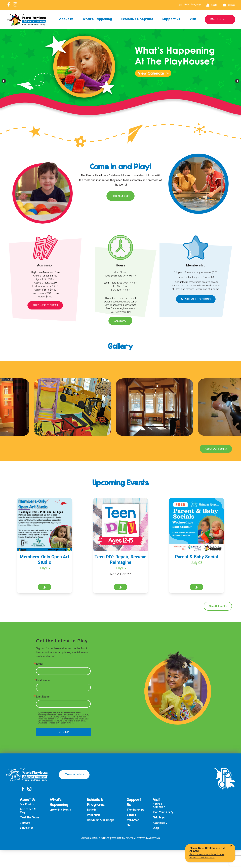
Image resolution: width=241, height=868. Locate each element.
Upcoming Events (60, 810)
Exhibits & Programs (137, 19)
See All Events (218, 606)
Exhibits (92, 810)
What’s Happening (97, 19)
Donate (132, 815)
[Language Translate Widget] (195, 4)
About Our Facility (216, 449)
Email (40, 664)
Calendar (120, 321)
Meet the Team (29, 818)
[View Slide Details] (120, 82)
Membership (220, 19)
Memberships (136, 810)
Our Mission (27, 804)
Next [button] (237, 81)
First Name (43, 680)
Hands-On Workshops (101, 820)
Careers (229, 5)
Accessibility (160, 823)
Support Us (171, 19)
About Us (66, 19)
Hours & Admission (159, 805)
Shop (130, 825)
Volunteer (133, 820)
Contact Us (27, 828)
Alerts (212, 5)
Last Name (43, 697)
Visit (193, 19)
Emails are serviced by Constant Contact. (56, 723)
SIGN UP (63, 732)
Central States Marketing (143, 838)
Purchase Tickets (45, 305)
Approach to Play (28, 811)
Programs (94, 815)
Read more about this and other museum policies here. (207, 856)
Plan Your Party (163, 812)
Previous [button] (4, 81)
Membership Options (196, 299)
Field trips (159, 818)
